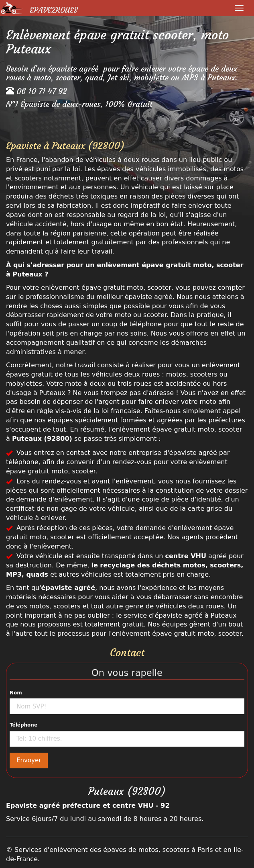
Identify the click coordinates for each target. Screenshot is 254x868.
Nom (16, 693)
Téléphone (23, 725)
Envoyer (29, 760)
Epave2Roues (54, 10)
